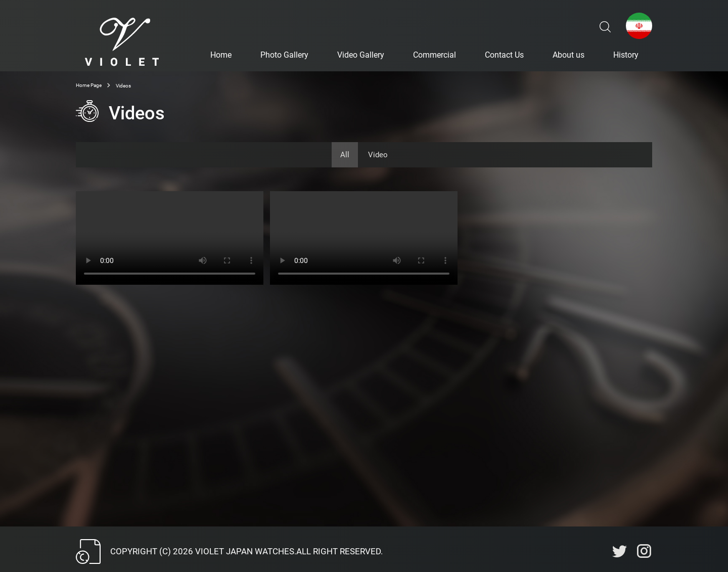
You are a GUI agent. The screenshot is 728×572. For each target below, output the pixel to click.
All (345, 155)
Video (378, 155)
